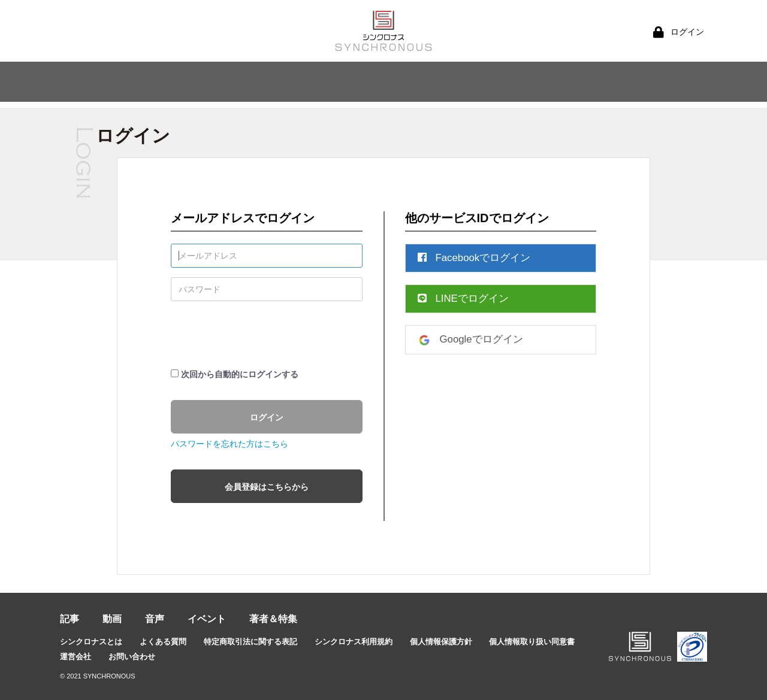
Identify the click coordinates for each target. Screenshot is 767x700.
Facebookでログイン (474, 258)
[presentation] (262, 334)
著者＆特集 (273, 619)
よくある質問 (163, 642)
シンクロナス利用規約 (354, 642)
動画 (112, 619)
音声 (155, 619)
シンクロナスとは (91, 642)
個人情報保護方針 (441, 642)
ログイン (267, 417)
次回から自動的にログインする (240, 374)
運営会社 (76, 657)
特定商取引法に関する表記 (250, 642)
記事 (70, 619)
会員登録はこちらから (267, 487)
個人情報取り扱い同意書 (532, 642)
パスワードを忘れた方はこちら (230, 444)
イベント (207, 619)
